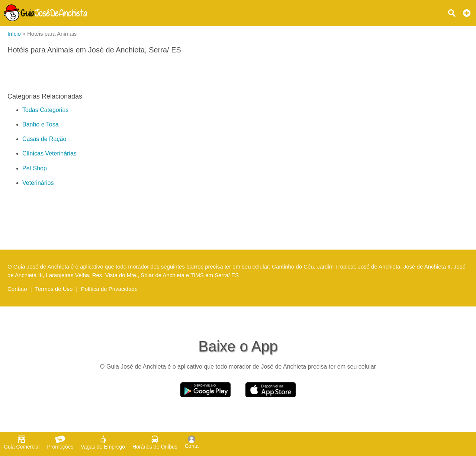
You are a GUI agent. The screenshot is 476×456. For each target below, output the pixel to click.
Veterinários (38, 183)
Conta (192, 442)
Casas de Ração (44, 139)
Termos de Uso (54, 289)
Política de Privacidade (110, 289)
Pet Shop (35, 168)
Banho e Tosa (41, 124)
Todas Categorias (46, 110)
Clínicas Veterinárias (49, 153)
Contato (17, 289)
